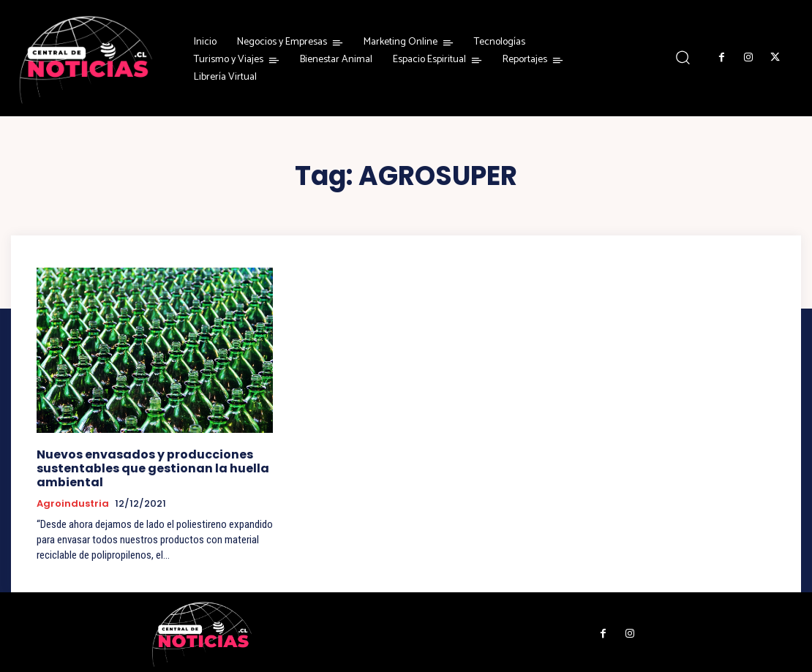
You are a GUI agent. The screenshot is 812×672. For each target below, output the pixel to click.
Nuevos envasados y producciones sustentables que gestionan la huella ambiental (147, 467)
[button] (683, 57)
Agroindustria (73, 502)
